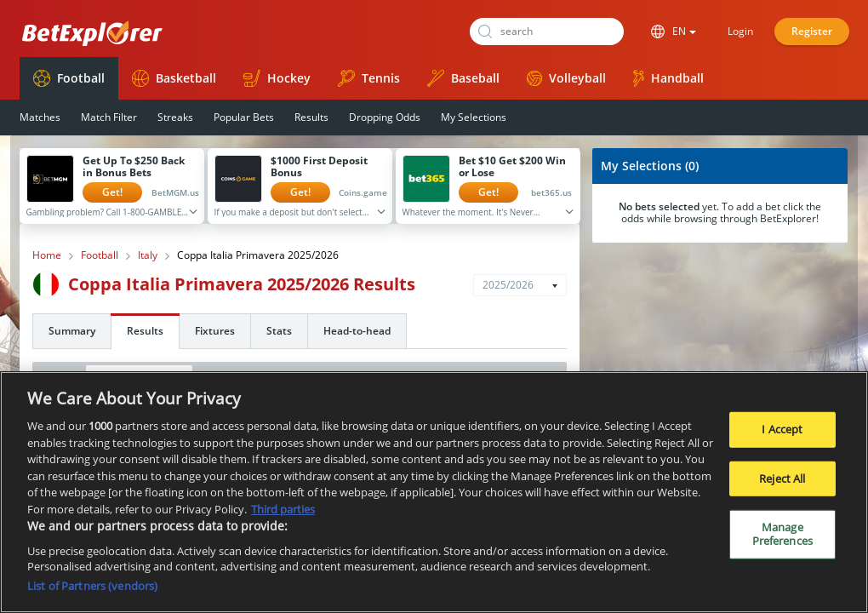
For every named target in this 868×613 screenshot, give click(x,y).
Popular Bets (244, 117)
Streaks (175, 117)
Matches (40, 117)
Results (311, 117)
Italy (148, 255)
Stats (279, 331)
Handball (668, 78)
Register (812, 31)
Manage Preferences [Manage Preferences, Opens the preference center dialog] (782, 541)
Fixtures (215, 331)
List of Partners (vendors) (92, 593)
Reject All (782, 485)
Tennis (369, 78)
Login (740, 31)
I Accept (782, 436)
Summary (72, 331)
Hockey (277, 78)
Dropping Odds (385, 117)
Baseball (463, 78)
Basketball (174, 78)
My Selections (474, 117)
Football (69, 78)
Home (47, 255)
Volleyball (566, 78)
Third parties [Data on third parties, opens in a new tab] (283, 516)
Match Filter (109, 117)
